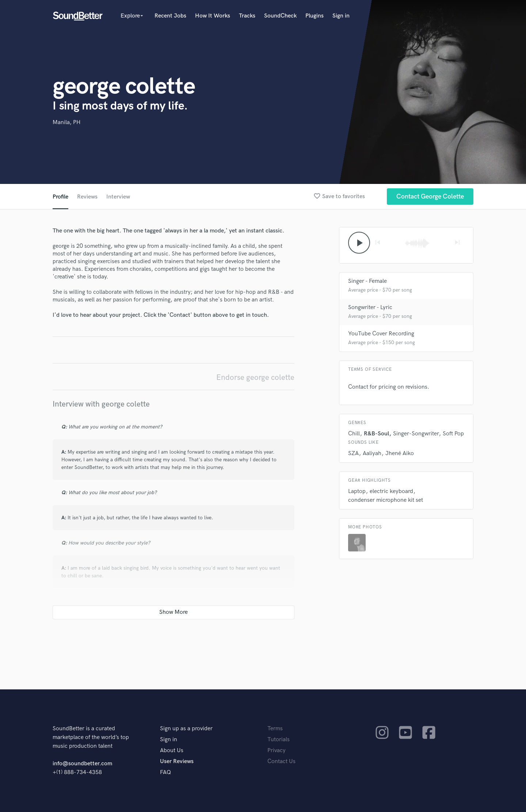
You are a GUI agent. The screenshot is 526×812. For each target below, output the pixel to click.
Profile (60, 197)
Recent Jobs (170, 16)
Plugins (315, 16)
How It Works (213, 16)
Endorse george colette (255, 378)
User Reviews (177, 761)
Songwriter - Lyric (370, 307)
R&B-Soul (376, 434)
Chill (354, 434)
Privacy (277, 751)
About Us (172, 751)
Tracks (247, 16)
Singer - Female (367, 281)
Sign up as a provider (186, 729)
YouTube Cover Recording (381, 334)
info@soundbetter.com (82, 764)
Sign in (341, 16)
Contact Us (281, 761)
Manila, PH (66, 122)
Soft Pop (453, 434)
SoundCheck (280, 16)
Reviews (87, 197)
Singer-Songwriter (416, 434)
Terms (275, 729)
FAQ (165, 772)
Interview (118, 197)
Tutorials (279, 740)
